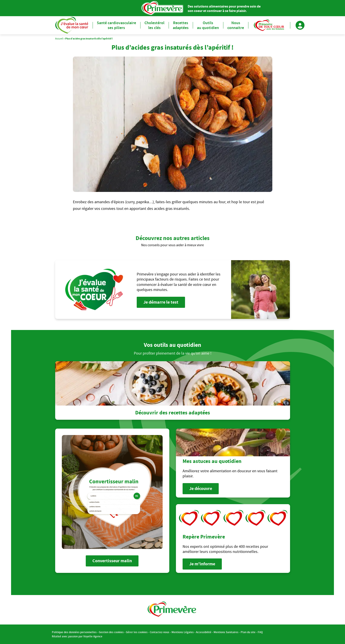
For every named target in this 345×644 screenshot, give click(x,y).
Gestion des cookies (111, 632)
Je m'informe (202, 564)
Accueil (59, 38)
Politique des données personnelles (74, 632)
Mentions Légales (183, 632)
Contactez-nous (160, 632)
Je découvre (201, 489)
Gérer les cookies (137, 632)
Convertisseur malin (112, 561)
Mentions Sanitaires (226, 632)
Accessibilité (204, 632)
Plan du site (248, 632)
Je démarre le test (161, 302)
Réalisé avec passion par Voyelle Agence (77, 636)
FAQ (260, 632)
